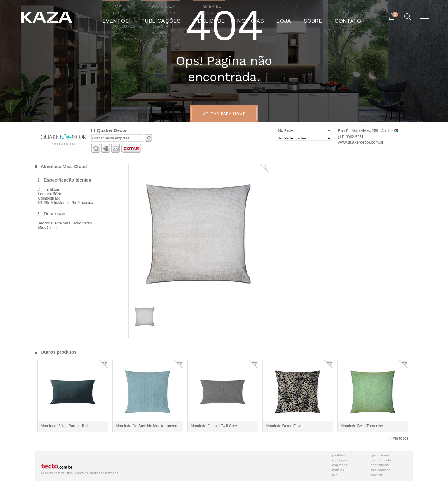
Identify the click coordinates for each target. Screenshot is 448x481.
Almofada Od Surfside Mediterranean (147, 426)
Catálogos (340, 460)
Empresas (340, 465)
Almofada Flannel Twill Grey (214, 426)
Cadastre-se (380, 465)
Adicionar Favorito (265, 169)
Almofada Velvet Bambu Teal (65, 426)
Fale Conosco (381, 470)
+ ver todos (399, 438)
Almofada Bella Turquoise (362, 426)
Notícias (338, 470)
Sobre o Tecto (381, 460)
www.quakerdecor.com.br (361, 142)
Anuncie (377, 475)
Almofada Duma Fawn (284, 426)
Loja (335, 475)
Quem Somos (381, 455)
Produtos (339, 455)
